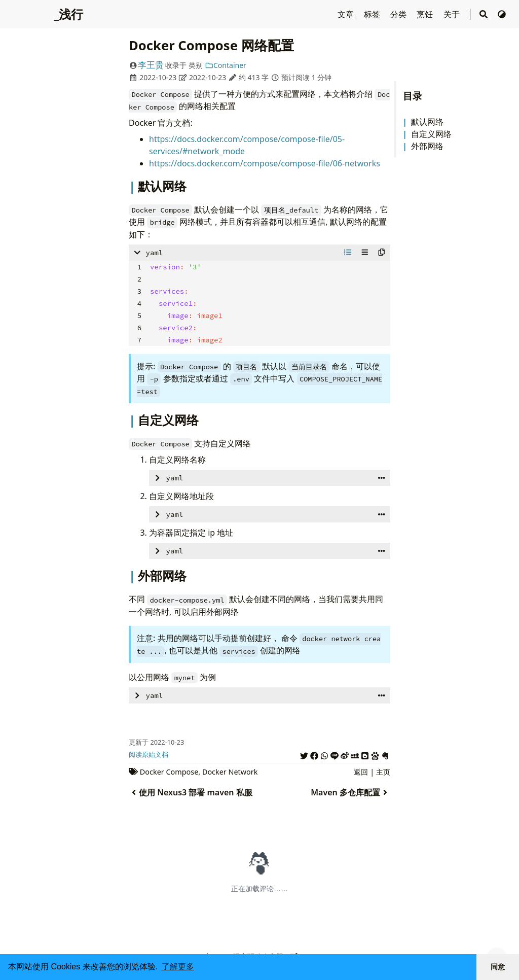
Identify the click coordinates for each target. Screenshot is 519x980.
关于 (453, 14)
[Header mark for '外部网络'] (133, 575)
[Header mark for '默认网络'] (133, 186)
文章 (347, 14)
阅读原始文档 (149, 754)
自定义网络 (431, 134)
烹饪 (426, 14)
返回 (361, 772)
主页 (383, 772)
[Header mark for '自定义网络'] (133, 420)
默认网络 (427, 122)
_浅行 (68, 14)
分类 (399, 14)
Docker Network (230, 772)
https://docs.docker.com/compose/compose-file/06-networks (265, 163)
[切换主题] (502, 14)
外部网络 (427, 146)
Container (226, 65)
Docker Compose (169, 772)
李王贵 (151, 65)
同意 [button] (498, 967)
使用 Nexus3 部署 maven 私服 (191, 792)
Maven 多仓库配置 (350, 792)
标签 (373, 14)
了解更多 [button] (178, 967)
